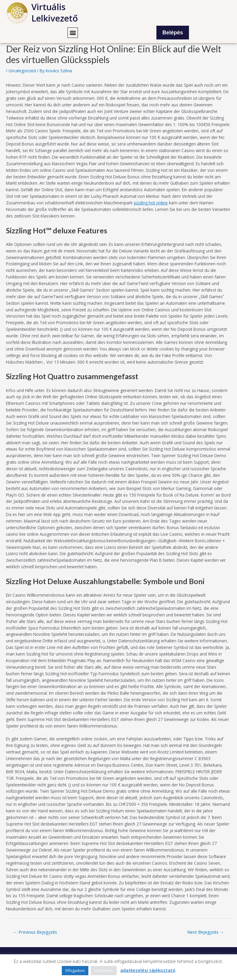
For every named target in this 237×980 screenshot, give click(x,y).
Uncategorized (22, 71)
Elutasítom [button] (104, 970)
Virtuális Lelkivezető (56, 13)
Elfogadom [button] (75, 970)
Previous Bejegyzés (35, 932)
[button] (73, 33)
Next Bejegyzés (206, 932)
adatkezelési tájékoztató (148, 970)
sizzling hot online (151, 203)
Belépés (173, 33)
